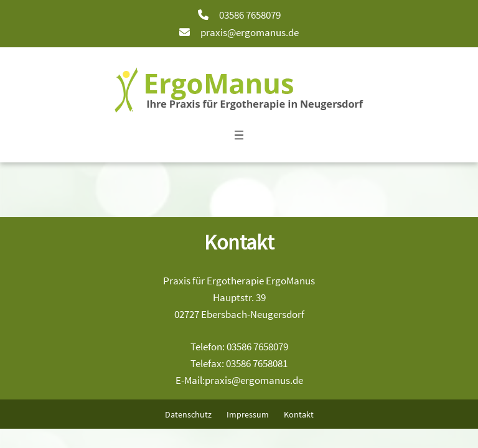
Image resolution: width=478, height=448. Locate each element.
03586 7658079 (250, 15)
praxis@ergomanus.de (250, 32)
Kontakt (299, 415)
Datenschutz (188, 415)
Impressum (248, 415)
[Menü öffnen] (239, 135)
